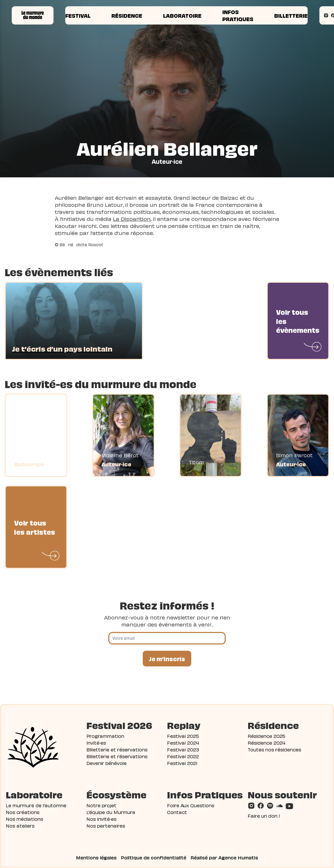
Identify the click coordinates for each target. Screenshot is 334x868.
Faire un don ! (264, 816)
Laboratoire (182, 15)
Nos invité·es (101, 819)
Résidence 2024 (267, 743)
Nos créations (23, 812)
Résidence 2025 (266, 736)
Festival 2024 (183, 743)
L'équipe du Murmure (111, 812)
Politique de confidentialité (154, 858)
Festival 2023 (183, 749)
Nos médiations (24, 819)
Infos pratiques (238, 15)
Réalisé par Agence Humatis (224, 858)
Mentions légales (96, 858)
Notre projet (101, 805)
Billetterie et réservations (117, 749)
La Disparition (132, 219)
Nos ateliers (20, 826)
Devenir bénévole (106, 763)
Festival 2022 (183, 756)
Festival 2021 (182, 763)
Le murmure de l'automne (36, 805)
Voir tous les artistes (35, 527)
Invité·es (96, 743)
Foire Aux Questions (191, 805)
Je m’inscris (167, 658)
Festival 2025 (183, 736)
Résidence (127, 15)
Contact (177, 812)
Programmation (105, 736)
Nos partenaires (106, 826)
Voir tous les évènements (298, 321)
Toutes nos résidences (274, 749)
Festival (78, 15)
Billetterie (291, 15)
